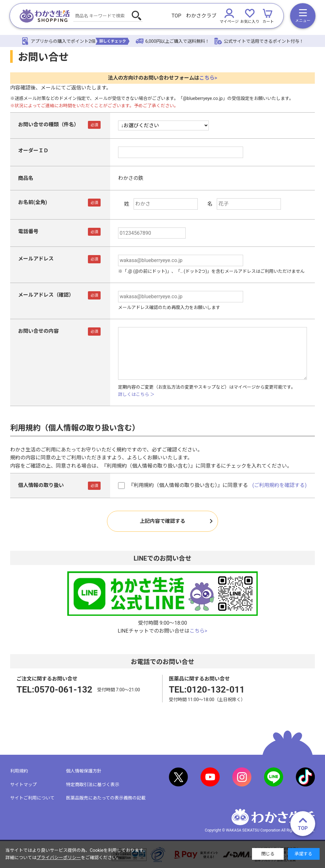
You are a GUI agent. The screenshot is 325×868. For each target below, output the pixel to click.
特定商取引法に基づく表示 (93, 785)
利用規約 (19, 771)
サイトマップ (23, 785)
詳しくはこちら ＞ (136, 394)
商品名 (26, 178)
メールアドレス (36, 259)
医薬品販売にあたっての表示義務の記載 (106, 798)
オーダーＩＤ (33, 151)
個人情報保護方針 (84, 771)
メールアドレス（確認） (46, 295)
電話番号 (28, 231)
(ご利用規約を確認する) (279, 485)
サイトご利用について (32, 798)
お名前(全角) (33, 202)
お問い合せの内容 (38, 331)
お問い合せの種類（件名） (49, 125)
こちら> (208, 78)
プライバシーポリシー (59, 858)
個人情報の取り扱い (41, 485)
